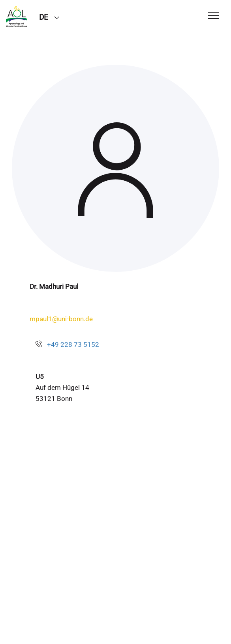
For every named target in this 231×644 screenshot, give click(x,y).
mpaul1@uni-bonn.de (61, 319)
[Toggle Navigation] (213, 16)
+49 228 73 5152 (73, 344)
